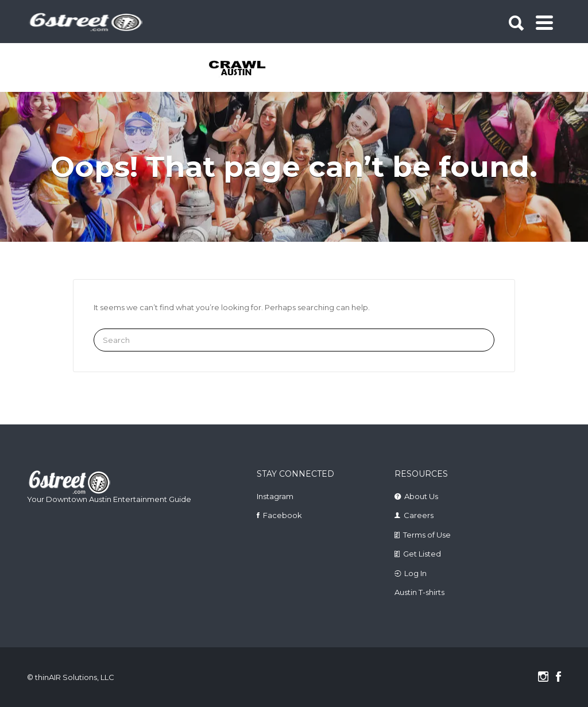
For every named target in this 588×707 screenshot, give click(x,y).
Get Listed (422, 554)
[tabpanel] (238, 69)
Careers (419, 515)
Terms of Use (427, 535)
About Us (421, 496)
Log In (415, 573)
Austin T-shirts (419, 592)
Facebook (283, 515)
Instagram (275, 496)
